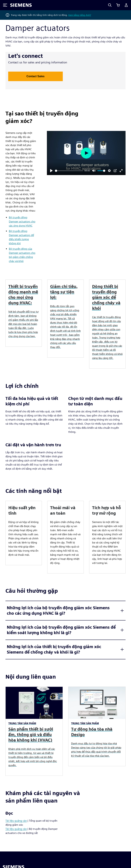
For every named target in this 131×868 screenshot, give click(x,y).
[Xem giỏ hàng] (118, 5)
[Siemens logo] (21, 5)
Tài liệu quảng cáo (16, 821)
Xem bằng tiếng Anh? (80, 15)
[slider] (69, 171)
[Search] (110, 5)
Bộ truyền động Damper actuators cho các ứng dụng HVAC (22, 222)
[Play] (51, 171)
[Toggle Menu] (5, 5)
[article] (24, 533)
